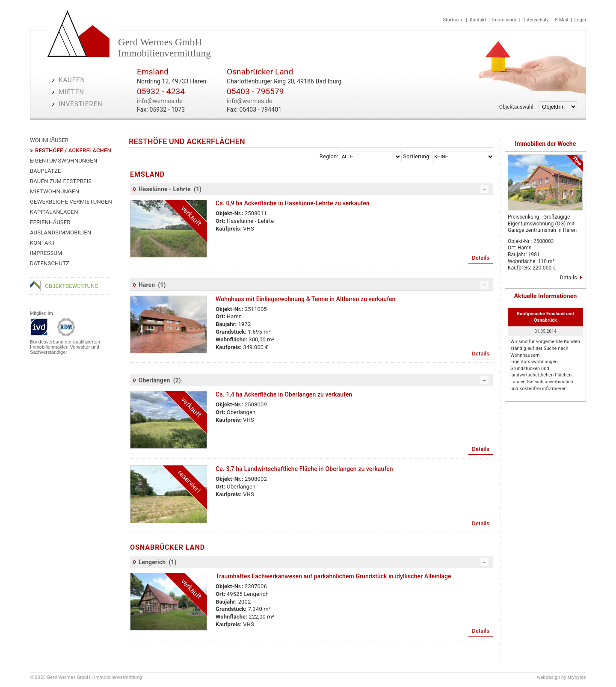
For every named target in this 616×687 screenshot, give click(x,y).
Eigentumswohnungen (64, 161)
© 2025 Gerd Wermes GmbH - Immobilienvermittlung (86, 677)
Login (580, 20)
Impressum (504, 20)
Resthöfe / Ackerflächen (73, 150)
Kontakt (478, 20)
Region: (329, 156)
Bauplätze (46, 171)
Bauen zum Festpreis (61, 181)
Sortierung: (417, 156)
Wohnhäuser (49, 140)
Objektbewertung (72, 286)
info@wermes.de (160, 101)
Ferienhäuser (50, 222)
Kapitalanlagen (54, 212)
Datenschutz (536, 20)
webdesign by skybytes (561, 677)
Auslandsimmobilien (61, 232)
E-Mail (561, 20)
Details (569, 277)
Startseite (453, 20)
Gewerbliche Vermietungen (71, 202)
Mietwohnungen (55, 191)
